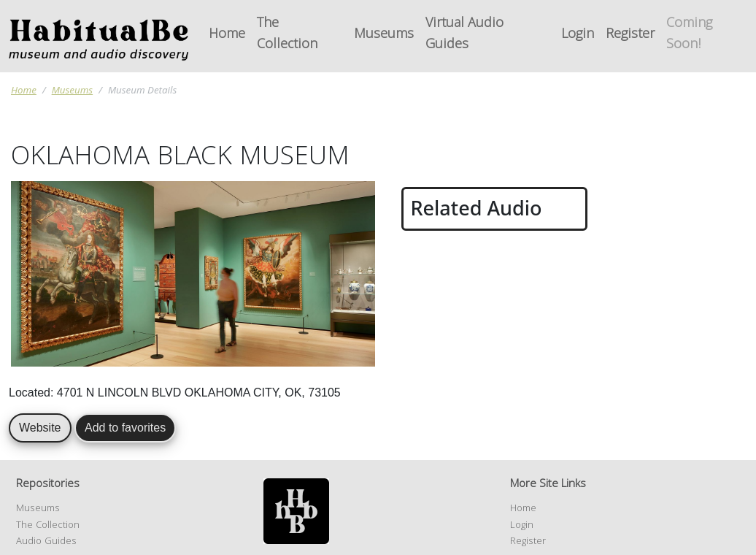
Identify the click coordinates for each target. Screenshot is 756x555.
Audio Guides (46, 542)
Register (630, 35)
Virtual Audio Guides (464, 35)
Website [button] (40, 428)
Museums (384, 35)
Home (227, 35)
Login (578, 35)
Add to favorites (125, 428)
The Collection (287, 35)
